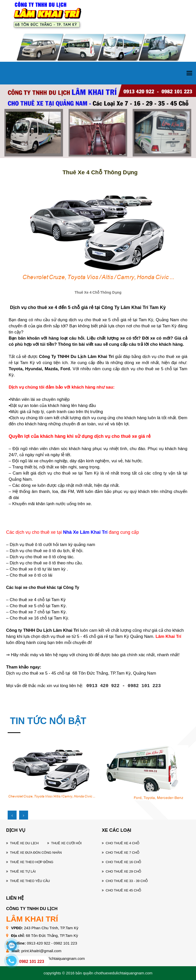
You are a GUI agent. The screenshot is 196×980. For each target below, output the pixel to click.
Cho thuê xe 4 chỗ (122, 843)
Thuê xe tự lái (23, 871)
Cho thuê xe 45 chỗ (123, 890)
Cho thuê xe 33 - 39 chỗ (127, 881)
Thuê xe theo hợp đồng (32, 862)
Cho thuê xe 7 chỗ (122, 853)
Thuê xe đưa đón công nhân (36, 853)
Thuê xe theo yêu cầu (30, 881)
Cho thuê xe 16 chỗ (123, 862)
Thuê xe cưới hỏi (66, 843)
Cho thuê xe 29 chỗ (123, 871)
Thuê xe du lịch (24, 843)
